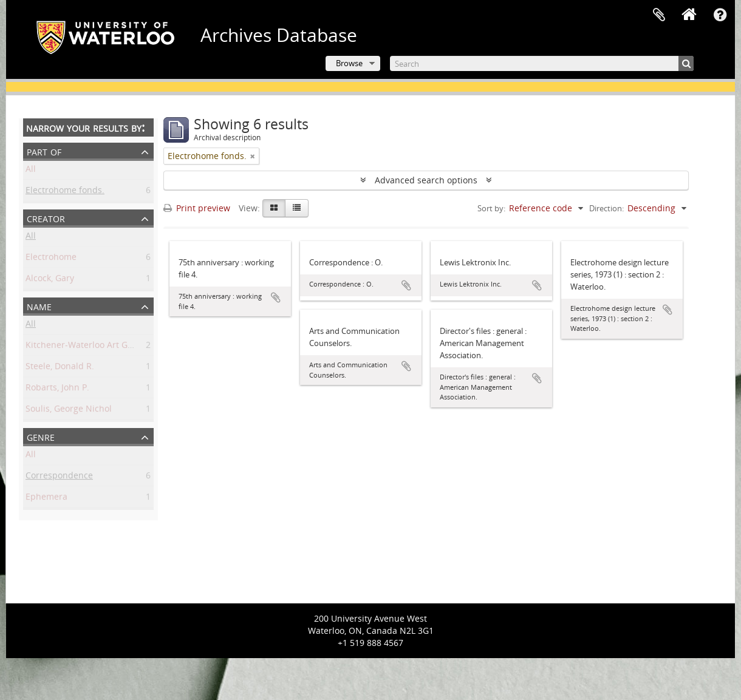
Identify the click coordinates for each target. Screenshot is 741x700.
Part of (44, 151)
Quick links (720, 15)
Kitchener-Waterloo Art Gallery (88, 347)
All (31, 171)
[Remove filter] (253, 156)
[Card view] (274, 208)
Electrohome (51, 259)
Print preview (197, 208)
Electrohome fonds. (65, 192)
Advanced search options (426, 180)
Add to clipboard (276, 297)
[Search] (542, 63)
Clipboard (659, 15)
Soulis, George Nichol (69, 411)
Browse (349, 63)
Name (39, 306)
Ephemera (46, 499)
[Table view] (297, 208)
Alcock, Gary (50, 280)
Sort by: (491, 208)
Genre (41, 436)
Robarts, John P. (57, 389)
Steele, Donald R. (60, 368)
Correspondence (59, 477)
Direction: (606, 208)
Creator (46, 218)
